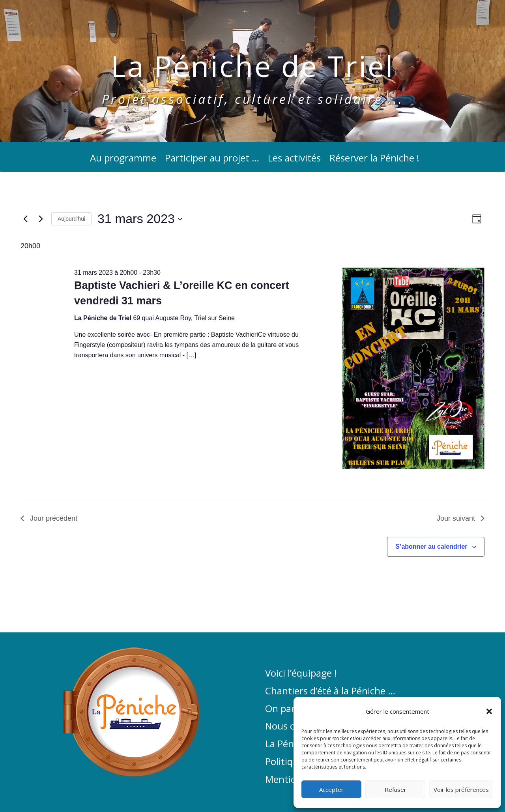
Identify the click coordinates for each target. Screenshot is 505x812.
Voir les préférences (461, 789)
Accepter (331, 789)
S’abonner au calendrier (431, 547)
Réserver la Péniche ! (374, 160)
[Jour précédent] (25, 219)
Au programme (123, 160)
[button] (489, 711)
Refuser (396, 789)
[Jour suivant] (41, 219)
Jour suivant (461, 518)
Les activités (294, 160)
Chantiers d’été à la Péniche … (330, 691)
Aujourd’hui (71, 219)
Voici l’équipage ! (301, 673)
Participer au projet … (212, 160)
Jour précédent (49, 518)
